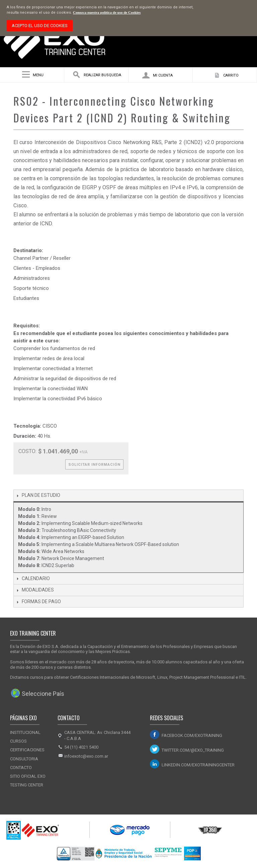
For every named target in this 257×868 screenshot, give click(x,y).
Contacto (21, 768)
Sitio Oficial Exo (28, 776)
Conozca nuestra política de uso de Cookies (107, 12)
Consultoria (24, 759)
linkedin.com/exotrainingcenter (198, 765)
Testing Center (27, 785)
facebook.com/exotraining (192, 735)
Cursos (18, 741)
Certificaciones (27, 750)
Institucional (25, 732)
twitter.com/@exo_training (193, 750)
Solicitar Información (94, 465)
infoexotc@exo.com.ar (86, 756)
